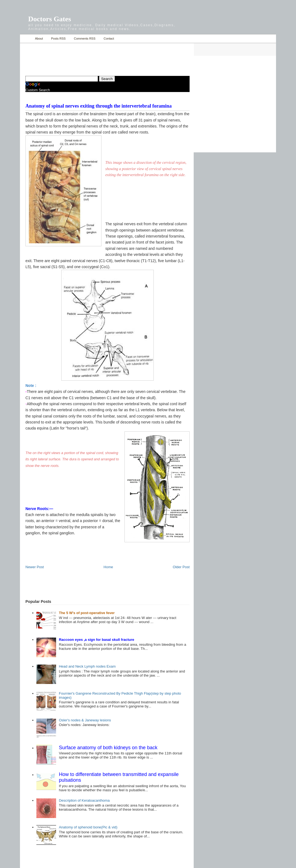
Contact (109, 38)
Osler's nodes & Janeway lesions (85, 720)
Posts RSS (58, 38)
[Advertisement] (89, 56)
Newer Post (35, 567)
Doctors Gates (50, 19)
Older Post (181, 567)
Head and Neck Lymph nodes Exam (87, 666)
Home (26, 39)
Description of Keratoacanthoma (84, 800)
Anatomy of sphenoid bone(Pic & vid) (88, 827)
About (39, 38)
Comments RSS (85, 38)
